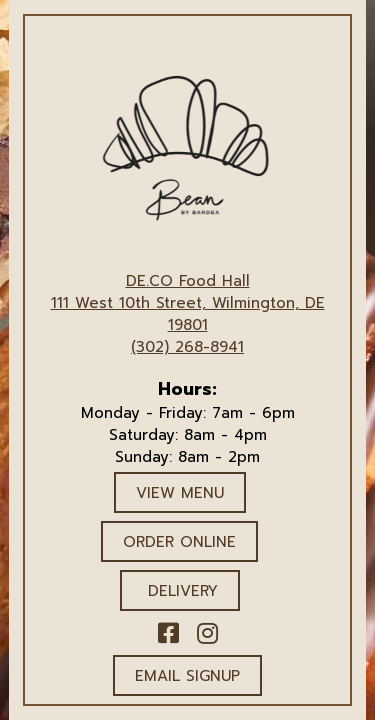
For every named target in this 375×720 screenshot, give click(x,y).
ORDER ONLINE (179, 542)
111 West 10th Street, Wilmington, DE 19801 (188, 314)
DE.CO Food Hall (188, 281)
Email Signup (187, 676)
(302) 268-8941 (187, 347)
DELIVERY (180, 591)
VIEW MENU (180, 493)
